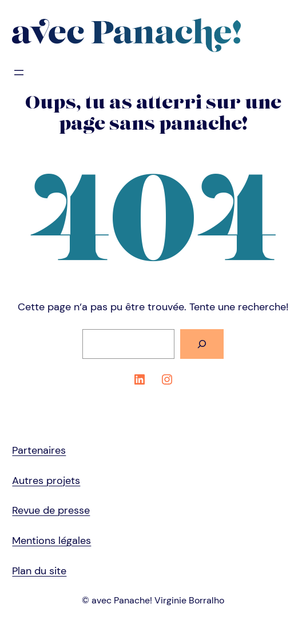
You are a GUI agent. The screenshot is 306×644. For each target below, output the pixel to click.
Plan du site (39, 571)
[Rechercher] (202, 344)
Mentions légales (51, 541)
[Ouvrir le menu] (19, 73)
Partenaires (39, 450)
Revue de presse (51, 510)
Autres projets (46, 481)
